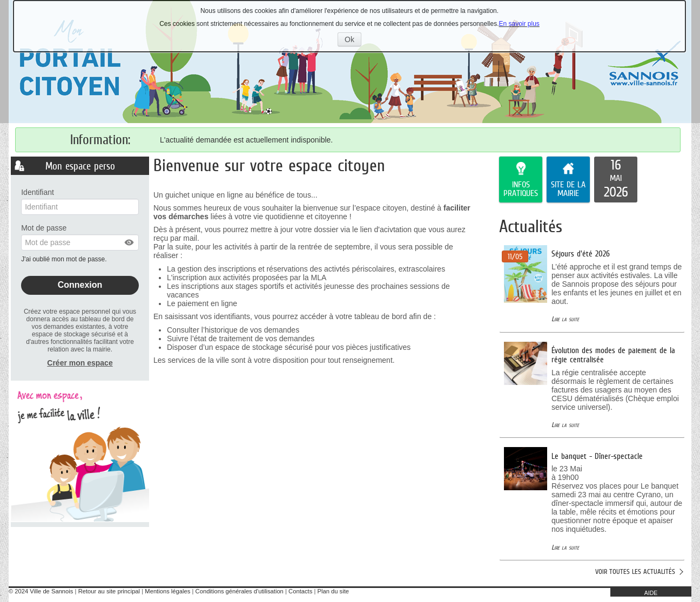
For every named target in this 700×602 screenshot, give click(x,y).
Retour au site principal (109, 591)
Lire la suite (565, 319)
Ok (353, 40)
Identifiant (38, 192)
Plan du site (333, 591)
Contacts (300, 591)
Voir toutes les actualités (635, 571)
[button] (130, 242)
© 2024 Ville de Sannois (41, 591)
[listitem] (616, 180)
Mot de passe (44, 228)
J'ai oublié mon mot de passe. (65, 259)
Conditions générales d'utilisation (240, 591)
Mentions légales (167, 591)
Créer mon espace (80, 363)
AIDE (651, 593)
